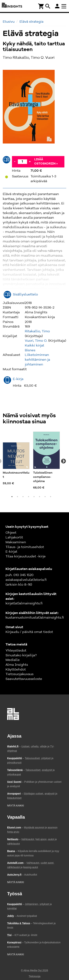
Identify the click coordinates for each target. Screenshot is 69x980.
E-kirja (18, 379)
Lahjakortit (14, 538)
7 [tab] (45, 497)
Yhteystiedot (16, 651)
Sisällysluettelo (25, 295)
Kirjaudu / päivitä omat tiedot (29, 632)
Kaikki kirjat (34, 346)
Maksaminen (16, 542)
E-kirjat (11, 552)
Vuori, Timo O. (36, 341)
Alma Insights (17, 665)
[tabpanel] (16, 459)
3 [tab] (23, 497)
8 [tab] (51, 497)
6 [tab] (40, 497)
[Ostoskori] (41, 6)
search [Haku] (48, 6)
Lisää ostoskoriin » (46, 162)
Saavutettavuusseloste (24, 679)
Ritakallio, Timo (37, 331)
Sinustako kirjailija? (21, 655)
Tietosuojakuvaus (20, 674)
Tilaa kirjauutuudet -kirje (26, 556)
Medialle (13, 660)
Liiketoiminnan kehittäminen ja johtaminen (37, 360)
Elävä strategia (31, 22)
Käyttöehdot (16, 670)
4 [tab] (29, 497)
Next (63, 461)
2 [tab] (17, 497)
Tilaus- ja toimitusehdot (25, 547)
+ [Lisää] (30, 162)
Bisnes (30, 350)
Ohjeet (11, 533)
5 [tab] (34, 497)
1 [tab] (12, 497)
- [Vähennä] (15, 162)
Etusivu (9, 22)
